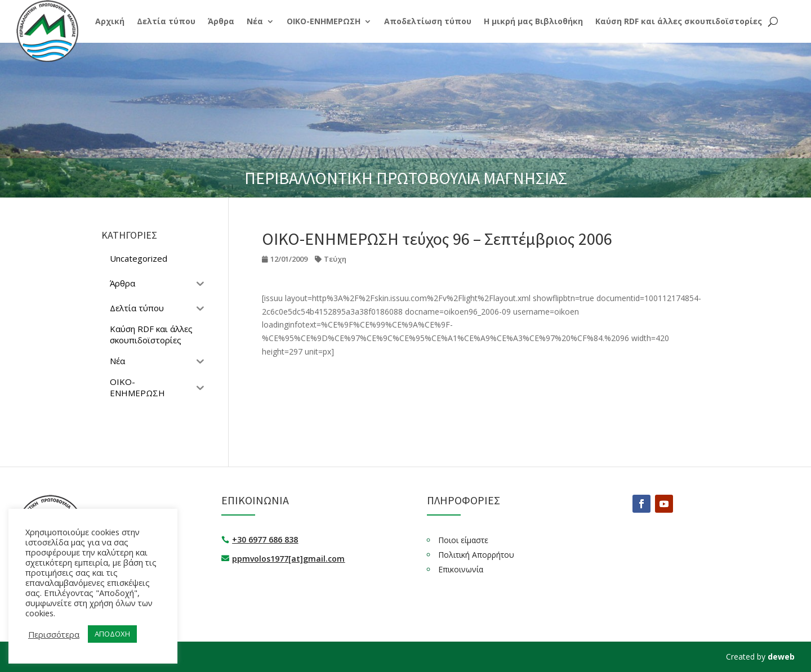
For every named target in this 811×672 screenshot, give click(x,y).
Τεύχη (335, 259)
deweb (781, 657)
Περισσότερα (54, 634)
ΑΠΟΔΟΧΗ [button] (112, 634)
